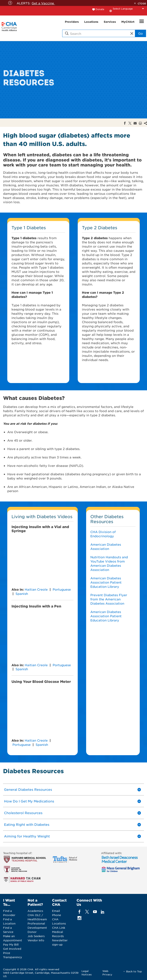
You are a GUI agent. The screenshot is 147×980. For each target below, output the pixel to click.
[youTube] (95, 912)
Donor (32, 932)
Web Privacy (107, 973)
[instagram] (80, 918)
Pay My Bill (11, 944)
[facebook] (80, 912)
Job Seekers (36, 936)
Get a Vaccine (43, 3)
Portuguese (62, 589)
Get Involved (12, 949)
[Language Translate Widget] (129, 9)
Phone (57, 915)
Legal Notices (87, 973)
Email (56, 911)
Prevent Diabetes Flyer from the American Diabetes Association (109, 599)
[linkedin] (102, 912)
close (142, 3)
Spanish (22, 594)
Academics (35, 911)
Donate (100, 9)
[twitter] (87, 912)
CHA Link (59, 928)
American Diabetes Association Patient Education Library (106, 582)
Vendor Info (36, 940)
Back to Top (134, 971)
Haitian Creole (36, 589)
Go (140, 33)
